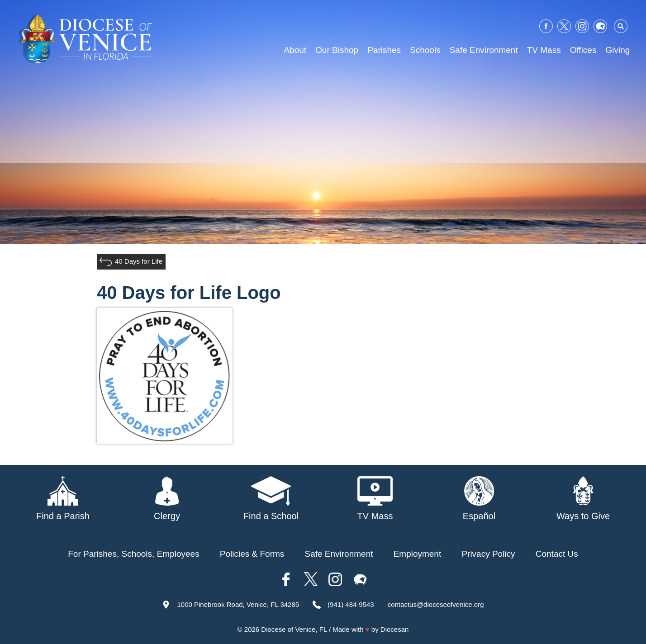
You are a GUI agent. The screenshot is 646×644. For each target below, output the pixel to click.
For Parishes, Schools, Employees (133, 554)
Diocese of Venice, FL (294, 629)
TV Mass (544, 50)
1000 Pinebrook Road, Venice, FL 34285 (238, 604)
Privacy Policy (488, 554)
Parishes (384, 50)
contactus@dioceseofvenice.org (436, 604)
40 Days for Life (139, 261)
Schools (425, 50)
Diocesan (395, 629)
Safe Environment (484, 50)
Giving (617, 50)
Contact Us (557, 554)
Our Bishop (337, 50)
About (295, 50)
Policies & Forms (252, 554)
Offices (583, 50)
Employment (418, 554)
